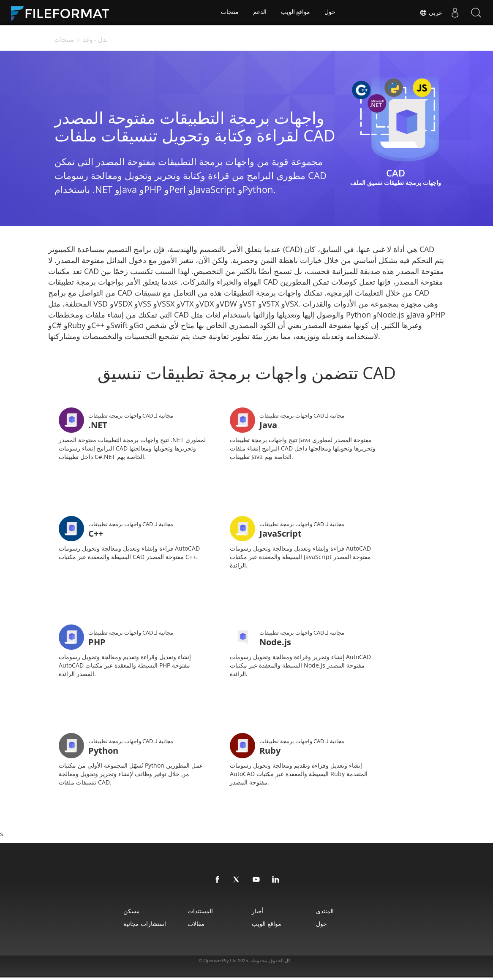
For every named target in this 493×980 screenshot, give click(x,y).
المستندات (197, 913)
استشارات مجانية (138, 926)
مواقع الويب (296, 13)
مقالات (193, 926)
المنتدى (330, 913)
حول (331, 13)
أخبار (259, 913)
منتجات (229, 13)
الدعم (259, 13)
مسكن (125, 913)
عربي (431, 13)
